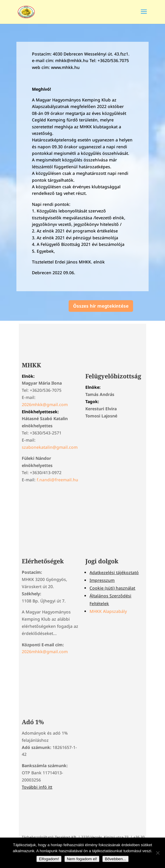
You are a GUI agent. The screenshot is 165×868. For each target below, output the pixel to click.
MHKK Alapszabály (108, 611)
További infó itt (37, 787)
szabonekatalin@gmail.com (50, 447)
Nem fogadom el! (82, 859)
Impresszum (102, 580)
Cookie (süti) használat (112, 588)
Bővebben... (115, 859)
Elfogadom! (49, 859)
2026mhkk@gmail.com (45, 404)
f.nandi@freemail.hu (57, 480)
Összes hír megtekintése (101, 306)
